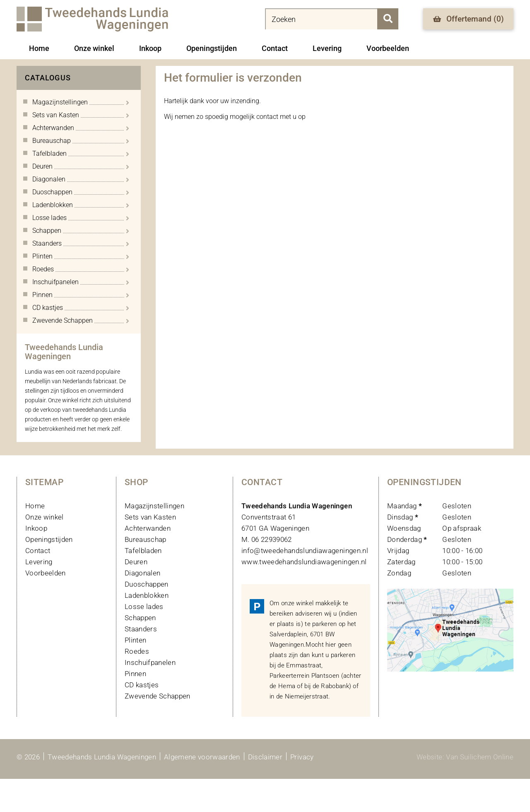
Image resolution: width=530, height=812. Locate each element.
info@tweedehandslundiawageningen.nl (305, 551)
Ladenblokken (147, 595)
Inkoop (150, 48)
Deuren (136, 562)
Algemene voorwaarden (202, 757)
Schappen (140, 618)
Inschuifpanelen (150, 662)
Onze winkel (94, 48)
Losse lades (144, 607)
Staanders (141, 629)
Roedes (137, 651)
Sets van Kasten (150, 517)
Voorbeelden (388, 48)
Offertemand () (469, 19)
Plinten (135, 640)
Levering (327, 48)
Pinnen (135, 674)
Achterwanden (148, 528)
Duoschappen (147, 584)
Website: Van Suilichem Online (465, 757)
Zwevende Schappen (158, 696)
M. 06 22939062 (267, 539)
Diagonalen (142, 573)
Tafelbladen (143, 551)
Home (39, 48)
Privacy (302, 757)
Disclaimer (265, 757)
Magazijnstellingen (154, 506)
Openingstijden (212, 48)
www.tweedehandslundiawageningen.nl (304, 562)
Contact (275, 48)
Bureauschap (146, 539)
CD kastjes (142, 685)
